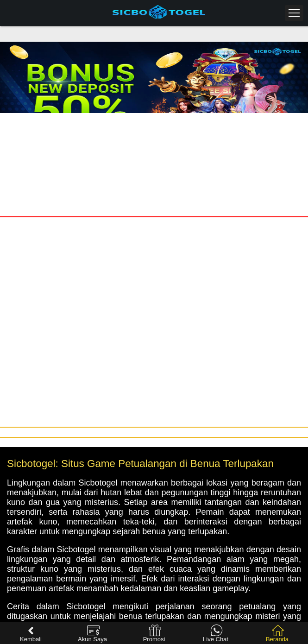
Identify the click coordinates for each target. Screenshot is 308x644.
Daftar (231, 122)
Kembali (31, 634)
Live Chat (216, 634)
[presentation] (274, 158)
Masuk (77, 122)
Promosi (154, 634)
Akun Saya (92, 634)
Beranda (277, 634)
